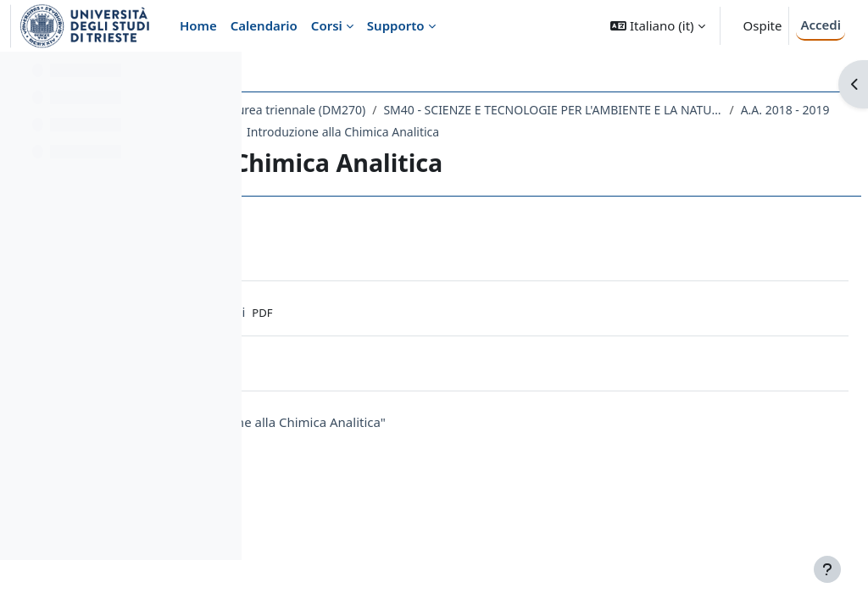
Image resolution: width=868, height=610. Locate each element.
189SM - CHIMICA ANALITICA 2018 (388, 154)
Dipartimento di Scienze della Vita (368, 110)
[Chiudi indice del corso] (18, 76)
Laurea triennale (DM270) (550, 110)
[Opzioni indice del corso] (221, 76)
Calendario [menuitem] (264, 25)
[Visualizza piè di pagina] (827, 569)
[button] (657, 26)
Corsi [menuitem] (327, 25)
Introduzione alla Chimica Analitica (598, 154)
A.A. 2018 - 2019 (694, 132)
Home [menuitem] (198, 25)
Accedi (821, 25)
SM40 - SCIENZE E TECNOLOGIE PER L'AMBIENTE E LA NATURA (462, 132)
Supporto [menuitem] (396, 25)
